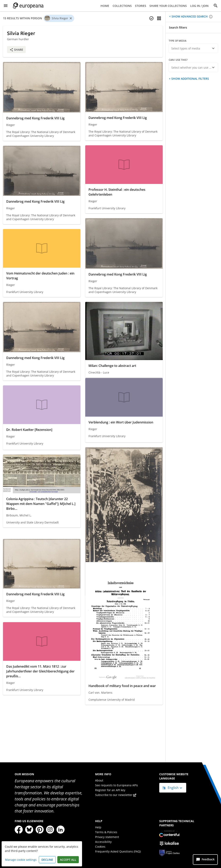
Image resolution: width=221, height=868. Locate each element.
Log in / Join (199, 6)
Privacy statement (107, 837)
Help (98, 827)
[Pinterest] (40, 830)
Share (16, 50)
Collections (122, 6)
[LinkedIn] (61, 830)
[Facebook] (19, 830)
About (99, 780)
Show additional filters (190, 79)
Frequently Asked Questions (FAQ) (118, 851)
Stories (141, 6)
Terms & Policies (106, 832)
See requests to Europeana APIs (117, 785)
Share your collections (168, 6)
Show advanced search (189, 16)
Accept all (68, 860)
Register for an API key (110, 790)
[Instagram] (50, 830)
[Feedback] (205, 860)
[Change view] (159, 18)
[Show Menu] (6, 6)
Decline (47, 860)
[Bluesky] (29, 830)
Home (105, 6)
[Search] (216, 6)
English (171, 788)
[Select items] (151, 18)
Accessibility (103, 842)
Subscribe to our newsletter (116, 795)
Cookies (100, 847)
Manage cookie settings (21, 860)
